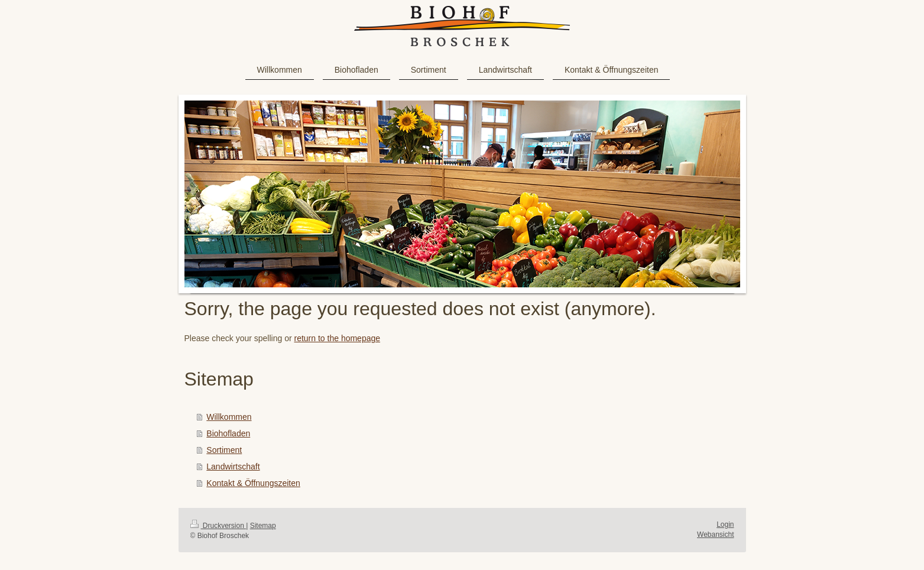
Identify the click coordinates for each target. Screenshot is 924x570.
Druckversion (218, 526)
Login (725, 524)
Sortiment (224, 450)
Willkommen (229, 417)
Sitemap (263, 526)
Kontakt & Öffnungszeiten (253, 483)
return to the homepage (338, 338)
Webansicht (715, 535)
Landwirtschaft (233, 467)
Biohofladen (228, 433)
